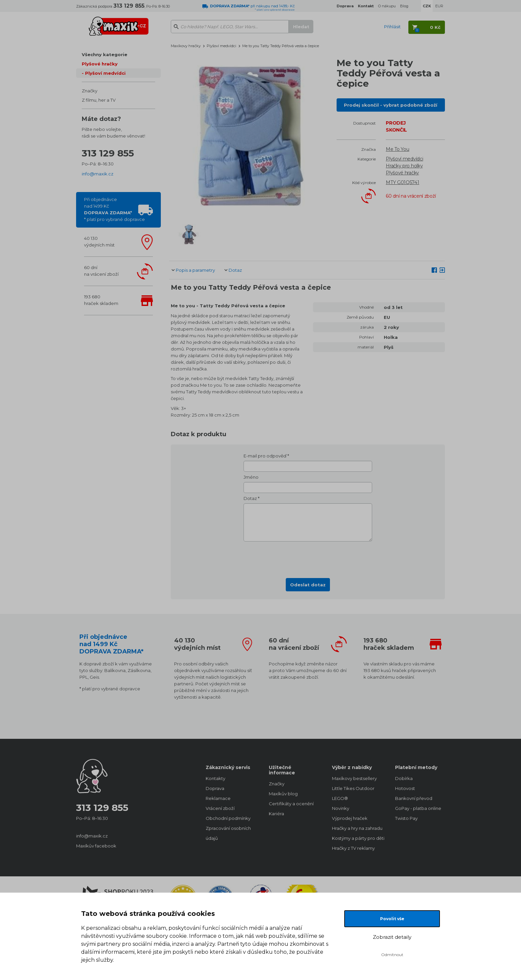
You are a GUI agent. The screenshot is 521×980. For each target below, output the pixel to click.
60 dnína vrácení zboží (101, 271)
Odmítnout (392, 955)
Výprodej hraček (350, 818)
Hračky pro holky (404, 166)
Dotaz (235, 270)
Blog (404, 6)
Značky (90, 91)
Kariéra (276, 814)
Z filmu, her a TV (99, 100)
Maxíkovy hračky (186, 46)
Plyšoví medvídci (105, 73)
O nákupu (387, 6)
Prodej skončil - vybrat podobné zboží (391, 105)
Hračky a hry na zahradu (357, 828)
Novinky (341, 808)
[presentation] (308, 558)
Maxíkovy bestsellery (354, 778)
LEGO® (340, 798)
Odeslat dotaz (308, 585)
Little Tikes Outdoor (353, 788)
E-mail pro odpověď (265, 456)
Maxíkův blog (283, 794)
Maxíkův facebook (96, 846)
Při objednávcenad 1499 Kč (114, 209)
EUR (439, 6)
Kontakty (215, 778)
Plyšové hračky (100, 64)
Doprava (215, 788)
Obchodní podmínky (228, 818)
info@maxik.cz (98, 174)
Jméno (251, 477)
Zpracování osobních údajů (228, 833)
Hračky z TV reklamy (353, 848)
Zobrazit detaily (392, 937)
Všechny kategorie (104, 54)
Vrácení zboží (220, 808)
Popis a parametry (195, 270)
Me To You (397, 149)
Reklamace (218, 798)
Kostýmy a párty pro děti (357, 838)
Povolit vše (392, 919)
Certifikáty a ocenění (291, 804)
